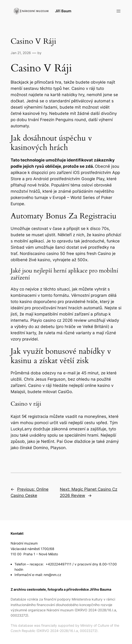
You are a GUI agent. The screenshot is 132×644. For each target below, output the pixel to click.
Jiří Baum (63, 11)
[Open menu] (118, 11)
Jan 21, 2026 (21, 53)
